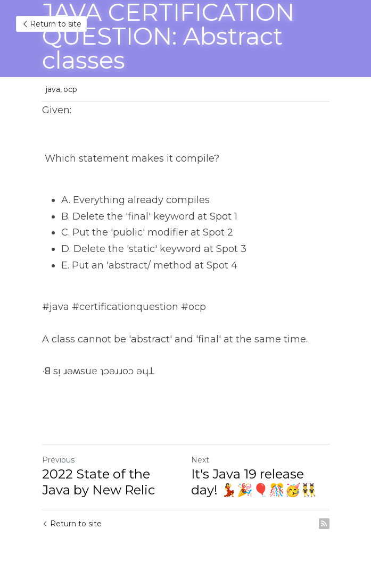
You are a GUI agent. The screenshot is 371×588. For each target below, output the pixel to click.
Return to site (51, 24)
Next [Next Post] (200, 460)
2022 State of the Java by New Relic (98, 482)
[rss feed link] (324, 524)
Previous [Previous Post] (58, 460)
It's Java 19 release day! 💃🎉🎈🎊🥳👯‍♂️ (254, 482)
